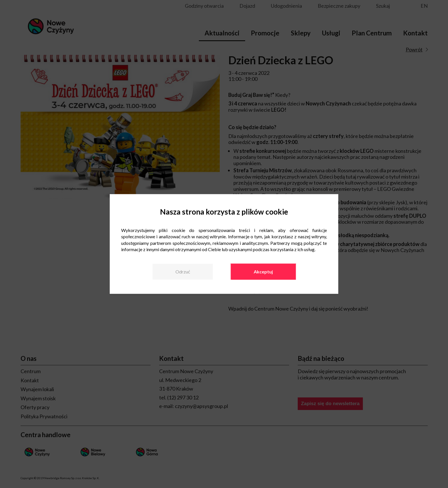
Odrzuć (183, 272)
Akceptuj (263, 272)
